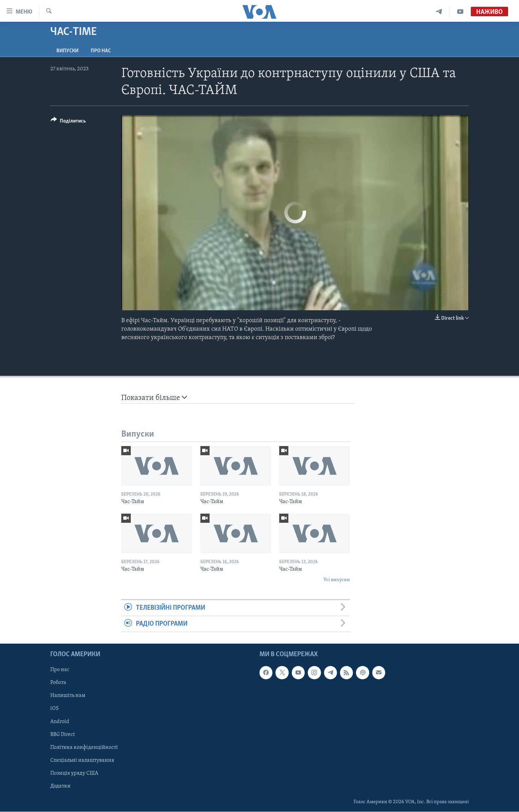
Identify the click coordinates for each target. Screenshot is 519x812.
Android (60, 722)
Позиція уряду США (74, 773)
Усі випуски (337, 580)
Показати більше (154, 398)
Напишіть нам (68, 696)
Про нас (101, 51)
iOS (55, 709)
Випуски (67, 51)
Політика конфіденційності (84, 748)
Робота (58, 683)
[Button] (68, 122)
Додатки (60, 786)
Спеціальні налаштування (82, 760)
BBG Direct (62, 735)
